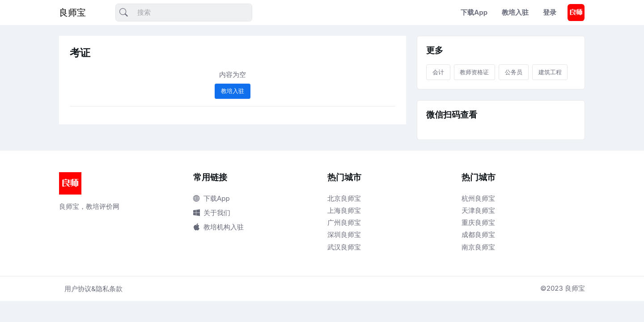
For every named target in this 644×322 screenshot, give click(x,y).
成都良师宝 (478, 235)
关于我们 (212, 213)
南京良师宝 (478, 247)
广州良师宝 (344, 222)
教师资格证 (474, 72)
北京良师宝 (344, 198)
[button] (576, 13)
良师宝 (72, 13)
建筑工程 (550, 72)
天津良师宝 (478, 210)
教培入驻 (515, 12)
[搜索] (184, 13)
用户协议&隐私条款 (93, 289)
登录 (550, 12)
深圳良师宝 (344, 235)
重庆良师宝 (478, 222)
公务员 (514, 72)
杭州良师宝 (478, 198)
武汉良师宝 (344, 247)
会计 (438, 72)
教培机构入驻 (218, 227)
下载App (474, 12)
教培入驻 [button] (233, 91)
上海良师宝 (344, 210)
